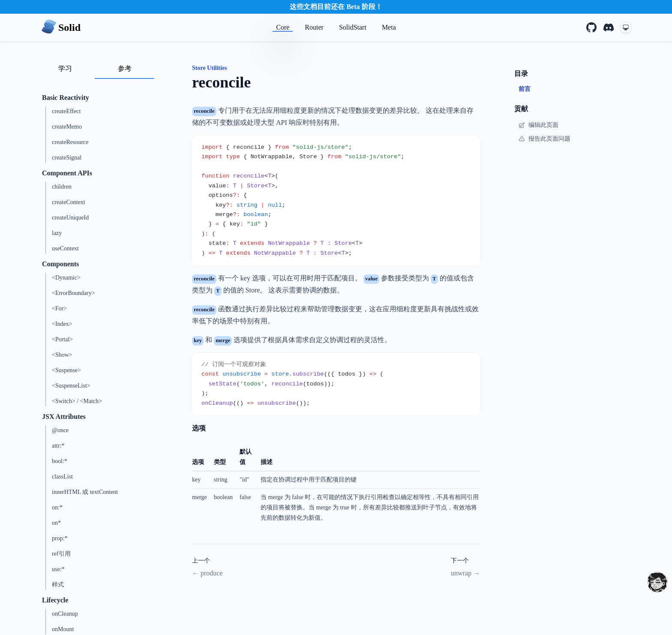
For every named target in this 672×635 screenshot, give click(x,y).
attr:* (58, 446)
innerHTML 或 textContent (85, 492)
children (62, 187)
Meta (389, 27)
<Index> (62, 324)
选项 (199, 428)
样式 (58, 585)
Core (283, 27)
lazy (57, 233)
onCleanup (65, 614)
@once (60, 430)
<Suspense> (66, 370)
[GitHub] (591, 27)
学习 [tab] (65, 68)
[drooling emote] (657, 582)
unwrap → (465, 573)
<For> (59, 308)
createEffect (66, 111)
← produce (207, 573)
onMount (63, 629)
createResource (70, 142)
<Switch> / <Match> (77, 401)
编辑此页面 (538, 125)
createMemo (67, 127)
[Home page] (61, 27)
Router (314, 27)
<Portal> (62, 339)
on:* (57, 507)
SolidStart (353, 27)
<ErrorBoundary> (73, 293)
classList (62, 477)
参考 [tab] (125, 68)
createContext (69, 202)
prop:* (60, 538)
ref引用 (61, 554)
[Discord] (609, 27)
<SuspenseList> (71, 386)
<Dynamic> (66, 278)
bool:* (60, 461)
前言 (525, 89)
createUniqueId (70, 218)
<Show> (62, 355)
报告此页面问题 (544, 139)
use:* (58, 569)
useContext (65, 248)
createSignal (67, 158)
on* (56, 523)
